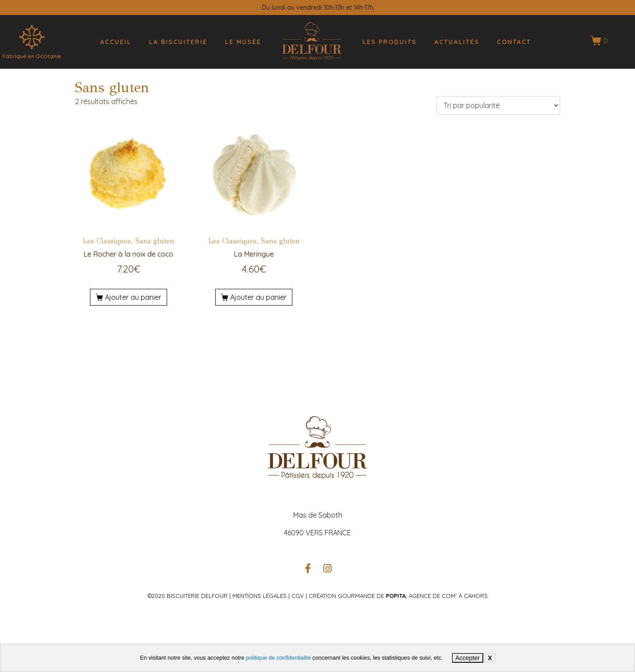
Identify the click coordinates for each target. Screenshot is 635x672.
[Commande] (498, 105)
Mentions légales (260, 596)
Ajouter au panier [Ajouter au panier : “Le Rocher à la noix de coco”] (133, 297)
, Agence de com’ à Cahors (437, 596)
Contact (514, 42)
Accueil (116, 42)
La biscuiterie (178, 42)
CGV (297, 596)
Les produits (390, 42)
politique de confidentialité (278, 658)
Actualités (457, 42)
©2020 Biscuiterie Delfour (188, 596)
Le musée (243, 42)
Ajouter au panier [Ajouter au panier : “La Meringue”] (258, 297)
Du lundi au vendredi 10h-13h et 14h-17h (318, 7)
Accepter (468, 658)
